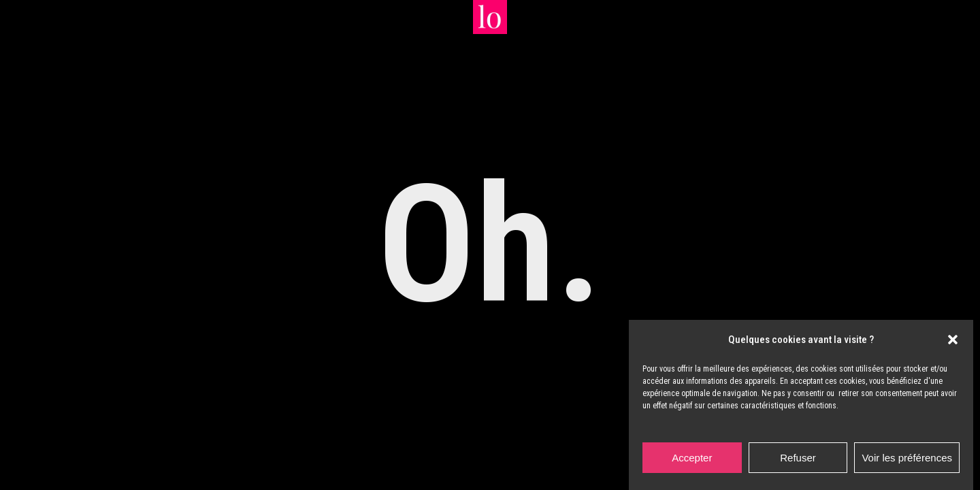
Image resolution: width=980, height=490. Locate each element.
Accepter (692, 458)
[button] (953, 340)
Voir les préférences (907, 458)
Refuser (798, 458)
